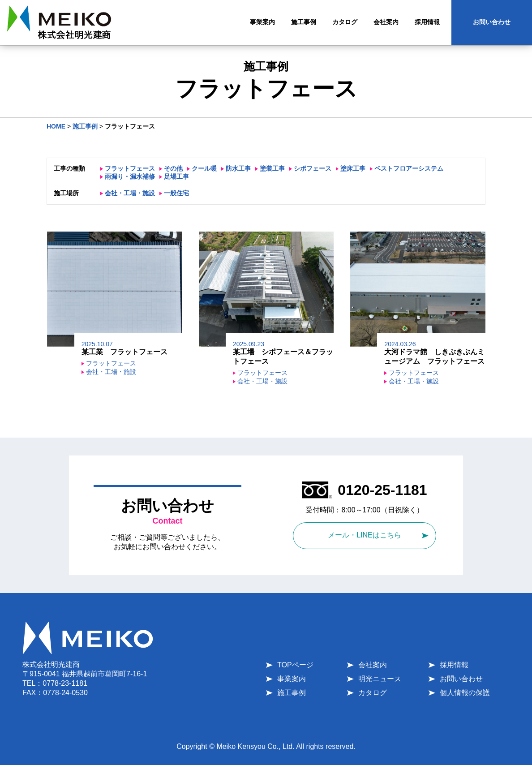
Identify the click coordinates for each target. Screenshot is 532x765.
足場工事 (176, 176)
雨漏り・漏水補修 (130, 176)
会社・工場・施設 (130, 193)
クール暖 (204, 168)
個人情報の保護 (465, 693)
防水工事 (238, 168)
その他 (173, 168)
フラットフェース (130, 168)
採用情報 (454, 665)
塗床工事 (353, 168)
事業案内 (292, 679)
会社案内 (373, 665)
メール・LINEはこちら (365, 535)
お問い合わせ (492, 22)
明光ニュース (380, 679)
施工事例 (292, 693)
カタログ (373, 693)
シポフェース (313, 168)
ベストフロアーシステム (409, 168)
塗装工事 (272, 168)
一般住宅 (176, 193)
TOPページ (295, 665)
